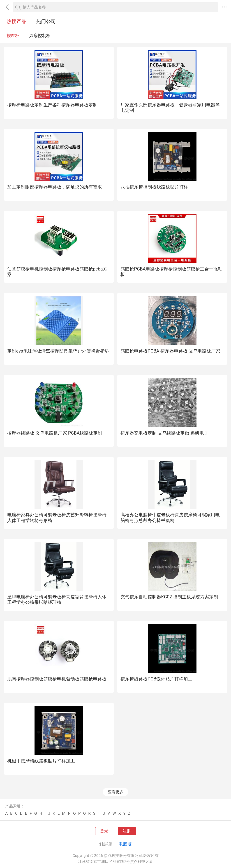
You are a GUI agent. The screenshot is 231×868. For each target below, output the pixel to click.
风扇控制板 (40, 36)
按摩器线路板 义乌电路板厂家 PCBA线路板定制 (55, 433)
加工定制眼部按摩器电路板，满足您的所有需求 (55, 187)
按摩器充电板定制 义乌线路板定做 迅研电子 (164, 433)
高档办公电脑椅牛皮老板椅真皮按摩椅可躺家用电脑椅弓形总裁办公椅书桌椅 (170, 518)
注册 (127, 831)
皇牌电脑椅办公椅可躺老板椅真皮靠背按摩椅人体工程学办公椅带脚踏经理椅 (57, 600)
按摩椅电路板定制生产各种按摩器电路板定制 (52, 105)
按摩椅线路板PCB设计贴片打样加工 (156, 679)
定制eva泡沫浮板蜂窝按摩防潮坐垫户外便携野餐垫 (58, 351)
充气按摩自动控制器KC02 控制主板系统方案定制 (169, 597)
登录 (104, 831)
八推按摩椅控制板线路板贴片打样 (154, 187)
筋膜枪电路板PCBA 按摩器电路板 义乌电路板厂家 (170, 351)
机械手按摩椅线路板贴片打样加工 (41, 761)
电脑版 (125, 844)
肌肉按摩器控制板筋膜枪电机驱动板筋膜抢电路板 (57, 679)
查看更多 (115, 792)
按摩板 (13, 36)
